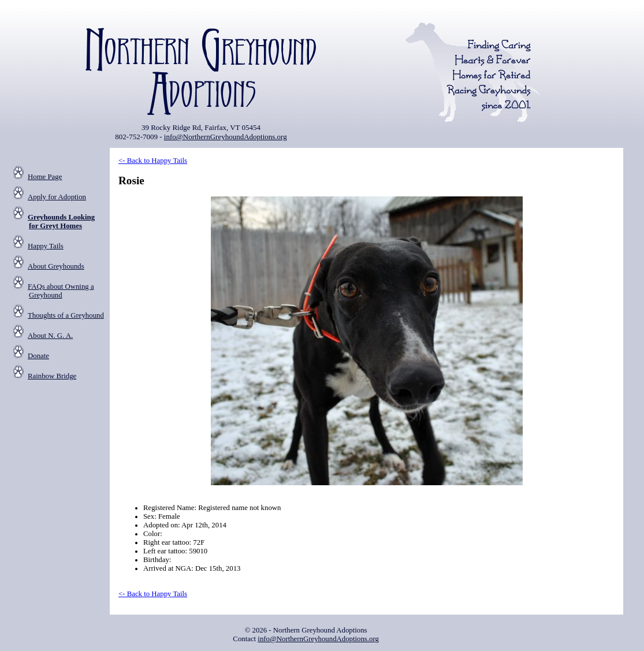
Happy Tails (46, 246)
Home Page (45, 177)
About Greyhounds (56, 266)
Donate (38, 356)
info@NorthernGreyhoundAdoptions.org (226, 137)
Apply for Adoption (57, 197)
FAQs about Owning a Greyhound (61, 291)
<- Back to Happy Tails (153, 161)
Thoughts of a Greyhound (66, 315)
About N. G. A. (50, 336)
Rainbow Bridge (52, 376)
